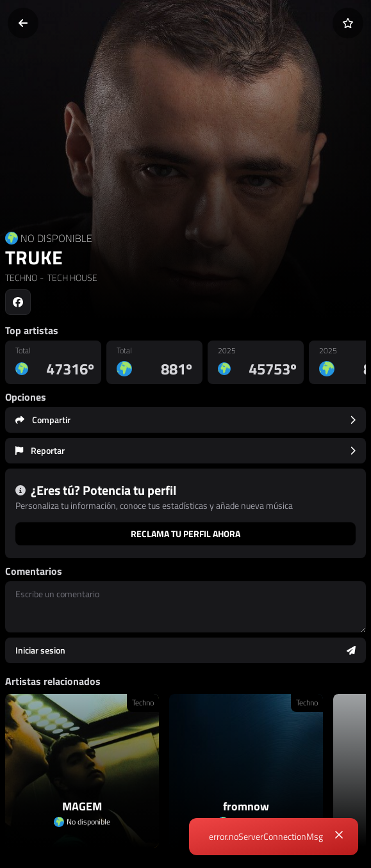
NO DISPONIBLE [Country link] (56, 238)
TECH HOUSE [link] (71, 277)
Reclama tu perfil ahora (185, 534)
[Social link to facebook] (18, 302)
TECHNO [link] (21, 277)
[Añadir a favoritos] (348, 23)
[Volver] (23, 23)
